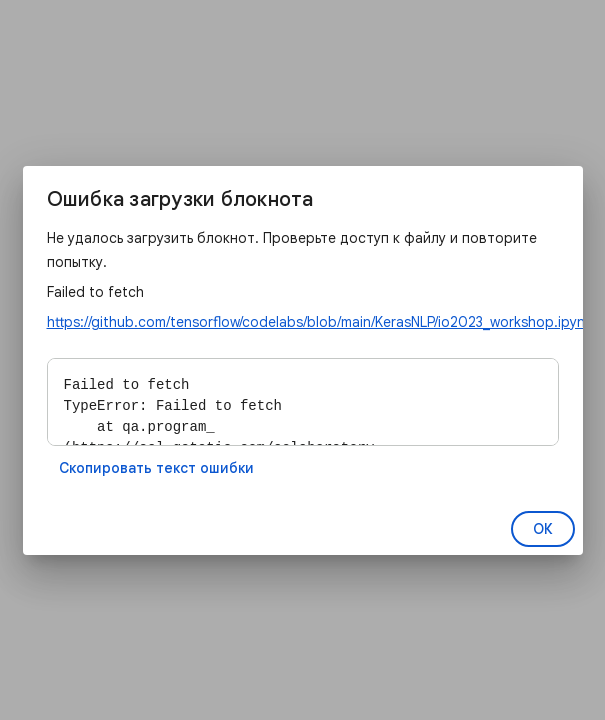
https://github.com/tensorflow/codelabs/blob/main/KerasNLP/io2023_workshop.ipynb (320, 322)
